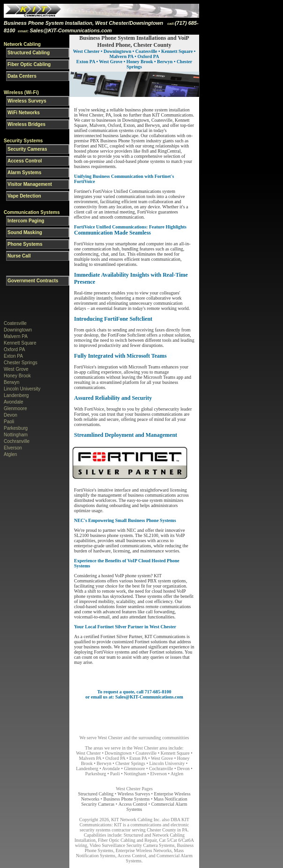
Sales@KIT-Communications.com (71, 30)
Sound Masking (25, 232)
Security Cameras (27, 149)
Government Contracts (33, 281)
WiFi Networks (24, 113)
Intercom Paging (26, 221)
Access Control (25, 161)
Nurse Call (19, 256)
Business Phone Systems (127, 799)
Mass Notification (171, 799)
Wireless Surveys (27, 101)
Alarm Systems (24, 173)
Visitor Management (30, 184)
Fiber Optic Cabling (29, 64)
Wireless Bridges (26, 124)
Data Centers (22, 76)
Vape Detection (24, 196)
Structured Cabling (29, 53)
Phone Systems (25, 244)
